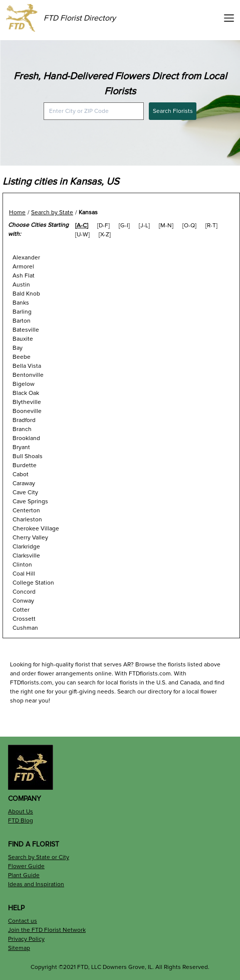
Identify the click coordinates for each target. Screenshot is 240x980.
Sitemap (19, 948)
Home (17, 213)
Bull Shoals (28, 456)
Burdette (25, 465)
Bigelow (24, 384)
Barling (22, 312)
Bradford (24, 420)
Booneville (27, 411)
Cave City (25, 493)
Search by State (52, 213)
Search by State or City (39, 857)
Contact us (23, 921)
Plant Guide (24, 875)
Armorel (23, 267)
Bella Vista (27, 366)
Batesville (26, 330)
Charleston (27, 520)
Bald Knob (26, 294)
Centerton (26, 511)
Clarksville (26, 556)
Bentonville (28, 375)
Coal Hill (24, 574)
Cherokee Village (36, 529)
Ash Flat (24, 276)
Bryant (21, 447)
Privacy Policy (26, 939)
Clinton (22, 565)
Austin (21, 285)
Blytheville (27, 402)
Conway (23, 601)
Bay (18, 348)
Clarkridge (26, 547)
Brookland (26, 438)
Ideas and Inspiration (36, 884)
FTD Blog (21, 821)
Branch (22, 429)
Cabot (21, 474)
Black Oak (26, 393)
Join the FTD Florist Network (47, 930)
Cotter (21, 610)
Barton (22, 321)
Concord (24, 592)
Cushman (25, 628)
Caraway (24, 483)
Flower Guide (26, 866)
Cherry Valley (30, 538)
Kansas (88, 213)
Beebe (22, 357)
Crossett (24, 619)
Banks (21, 303)
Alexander (26, 258)
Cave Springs (30, 502)
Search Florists (173, 111)
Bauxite (23, 339)
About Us (21, 812)
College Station (33, 583)
